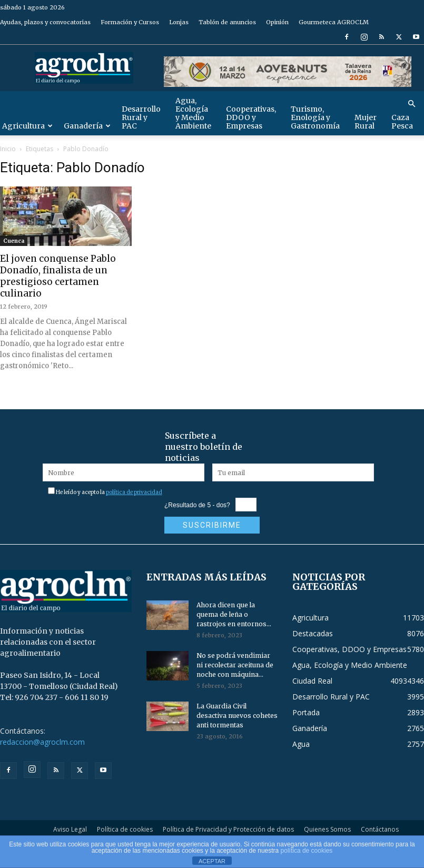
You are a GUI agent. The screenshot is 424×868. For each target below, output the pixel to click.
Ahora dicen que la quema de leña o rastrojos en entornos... (234, 614)
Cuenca (14, 241)
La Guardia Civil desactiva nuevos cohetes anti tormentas (237, 716)
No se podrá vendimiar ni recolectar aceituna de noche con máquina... (235, 665)
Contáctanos (380, 829)
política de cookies (307, 851)
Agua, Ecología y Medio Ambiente (193, 113)
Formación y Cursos (130, 22)
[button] (411, 104)
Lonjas (179, 22)
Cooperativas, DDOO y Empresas (251, 117)
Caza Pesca (402, 122)
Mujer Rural (366, 122)
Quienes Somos (327, 829)
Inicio (8, 149)
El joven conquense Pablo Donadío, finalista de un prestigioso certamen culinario (58, 276)
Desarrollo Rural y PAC (141, 117)
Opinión (277, 22)
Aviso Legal (70, 829)
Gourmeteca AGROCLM (334, 22)
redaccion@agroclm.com (42, 742)
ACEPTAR (212, 861)
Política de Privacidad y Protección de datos (228, 829)
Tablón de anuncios (227, 22)
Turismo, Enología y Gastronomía (315, 117)
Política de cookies (125, 829)
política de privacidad (134, 492)
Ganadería (87, 126)
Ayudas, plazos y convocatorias (45, 22)
